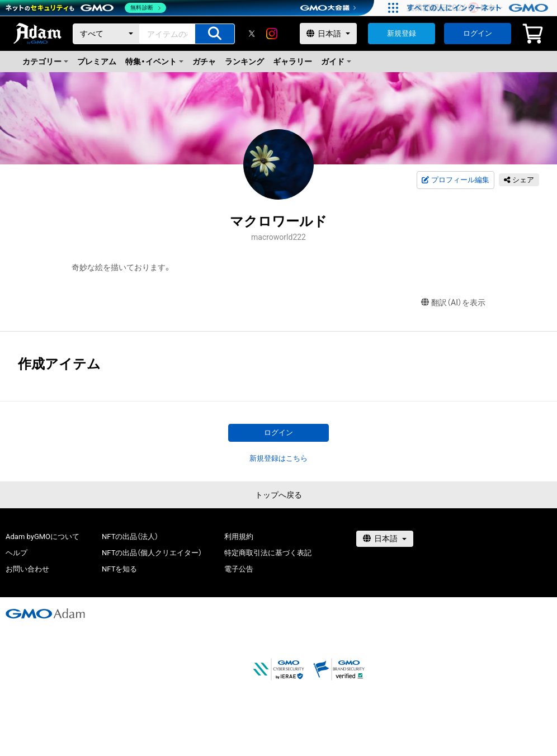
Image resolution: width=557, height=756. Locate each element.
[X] (252, 34)
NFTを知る (119, 569)
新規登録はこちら (278, 458)
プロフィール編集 (455, 180)
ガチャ (204, 62)
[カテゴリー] (106, 34)
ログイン (478, 33)
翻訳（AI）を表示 (453, 303)
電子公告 (239, 569)
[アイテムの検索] (215, 34)
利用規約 (239, 537)
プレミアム (97, 62)
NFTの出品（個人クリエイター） (152, 553)
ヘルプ (16, 553)
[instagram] (272, 34)
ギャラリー (292, 62)
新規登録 (402, 33)
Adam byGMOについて (43, 537)
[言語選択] (328, 34)
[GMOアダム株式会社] (45, 613)
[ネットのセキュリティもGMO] (86, 8)
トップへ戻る (278, 495)
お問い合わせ (27, 569)
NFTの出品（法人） (130, 537)
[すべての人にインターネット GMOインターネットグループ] (479, 8)
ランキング (244, 62)
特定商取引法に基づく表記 (268, 553)
